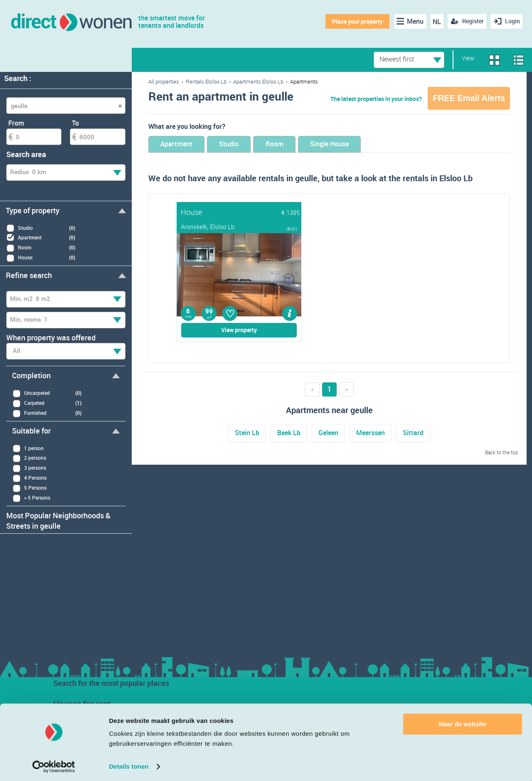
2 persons (29, 458)
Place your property (356, 21)
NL (436, 22)
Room (293, 144)
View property (239, 331)
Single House (356, 144)
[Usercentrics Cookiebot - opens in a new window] (54, 765)
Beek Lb (289, 434)
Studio (240, 144)
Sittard (413, 434)
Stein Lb (247, 434)
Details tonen (129, 765)
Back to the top (502, 453)
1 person (28, 448)
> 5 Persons (31, 498)
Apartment (180, 144)
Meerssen (371, 434)
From (16, 123)
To (75, 123)
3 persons (29, 468)
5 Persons (30, 488)
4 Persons (30, 478)
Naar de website (463, 722)
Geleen (328, 434)
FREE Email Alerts (469, 98)
